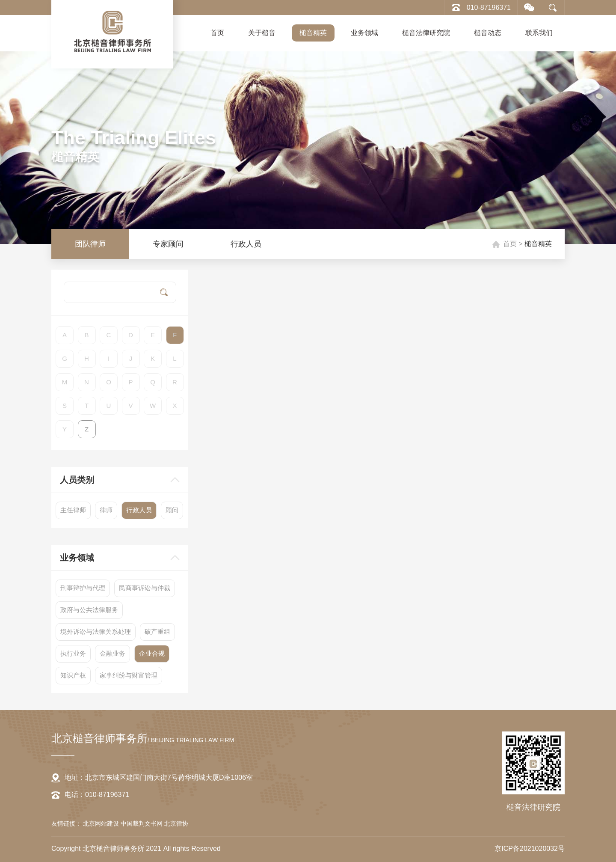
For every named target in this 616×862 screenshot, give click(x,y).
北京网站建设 (102, 823)
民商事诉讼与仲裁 (145, 588)
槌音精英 (313, 33)
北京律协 (176, 823)
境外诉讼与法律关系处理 (96, 632)
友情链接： (66, 823)
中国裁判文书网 (142, 823)
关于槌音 (262, 33)
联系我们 (539, 33)
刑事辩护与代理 (83, 588)
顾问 (172, 510)
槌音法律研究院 (426, 33)
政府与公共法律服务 (89, 610)
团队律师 (90, 244)
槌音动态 (488, 33)
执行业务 (73, 653)
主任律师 (73, 510)
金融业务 (113, 653)
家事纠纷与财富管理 (129, 675)
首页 (217, 33)
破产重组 (157, 632)
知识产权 (73, 675)
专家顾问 (168, 244)
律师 (106, 510)
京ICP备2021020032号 (530, 849)
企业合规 (152, 653)
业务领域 (364, 33)
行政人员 (246, 244)
